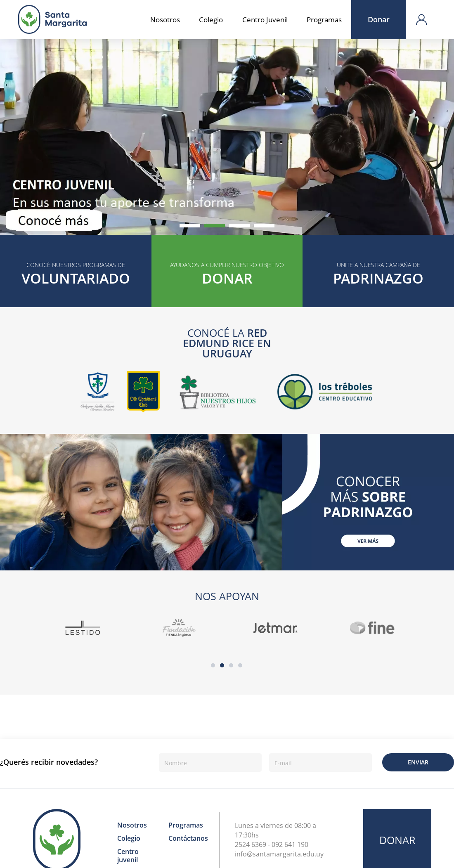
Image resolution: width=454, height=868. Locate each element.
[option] (227, 134)
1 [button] (184, 228)
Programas (324, 20)
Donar (379, 19)
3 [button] (233, 228)
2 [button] (208, 228)
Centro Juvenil (265, 20)
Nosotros (165, 20)
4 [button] (258, 228)
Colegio (211, 20)
